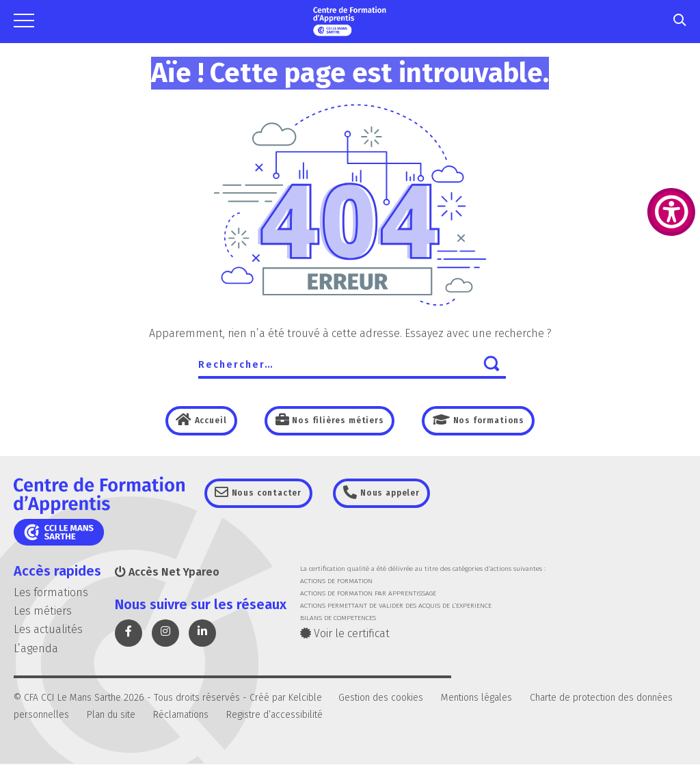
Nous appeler (395, 494)
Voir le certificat (345, 634)
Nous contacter (269, 494)
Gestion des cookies (381, 698)
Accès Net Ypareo (167, 573)
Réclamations (181, 715)
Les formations (51, 593)
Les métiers (43, 612)
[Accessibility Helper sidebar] (671, 212)
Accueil (206, 420)
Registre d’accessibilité (274, 715)
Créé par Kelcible (286, 698)
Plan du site (111, 715)
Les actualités (48, 630)
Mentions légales (476, 698)
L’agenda (36, 648)
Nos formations (490, 420)
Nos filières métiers (336, 420)
